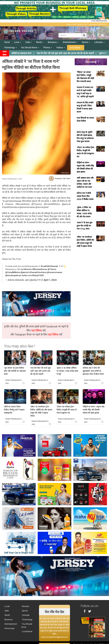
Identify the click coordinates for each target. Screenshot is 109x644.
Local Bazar (76, 48)
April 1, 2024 (50, 280)
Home (7, 42)
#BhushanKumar (40, 269)
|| (71, 53)
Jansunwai (93, 24)
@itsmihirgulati (12, 275)
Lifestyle (99, 42)
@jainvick (25, 272)
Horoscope (9, 628)
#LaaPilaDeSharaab (49, 266)
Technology (10, 48)
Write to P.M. (71, 24)
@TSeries (52, 269)
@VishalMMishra (13, 272)
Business (53, 42)
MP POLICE (103, 24)
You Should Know (30, 48)
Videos (61, 48)
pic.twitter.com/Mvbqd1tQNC (32, 275)
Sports (86, 42)
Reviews (25, 606)
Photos (48, 48)
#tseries (28, 269)
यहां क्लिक (37, 330)
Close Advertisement (99, 21)
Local (18, 42)
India (29, 42)
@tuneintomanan (55, 272)
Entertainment (70, 42)
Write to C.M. (82, 24)
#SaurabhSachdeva (38, 272)
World (40, 42)
